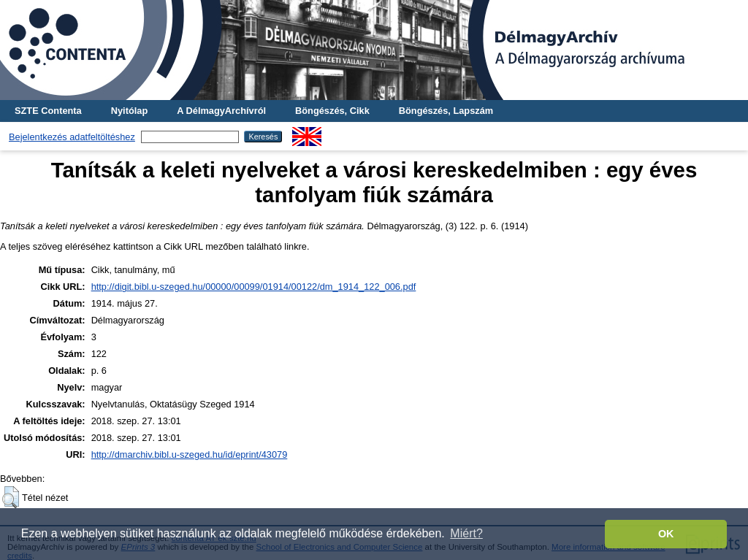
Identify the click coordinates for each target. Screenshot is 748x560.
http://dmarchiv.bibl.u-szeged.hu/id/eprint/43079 (190, 454)
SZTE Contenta (48, 111)
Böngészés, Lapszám (446, 111)
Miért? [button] (466, 533)
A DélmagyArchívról (221, 111)
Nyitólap (129, 111)
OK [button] (666, 534)
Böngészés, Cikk (332, 111)
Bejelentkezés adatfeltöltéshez (72, 137)
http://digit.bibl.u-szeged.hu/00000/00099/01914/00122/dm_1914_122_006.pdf (254, 287)
